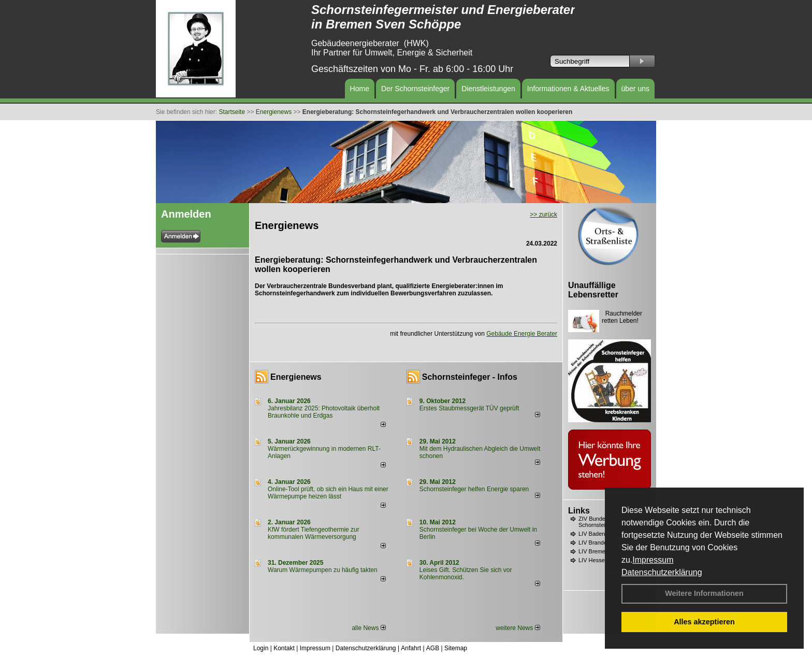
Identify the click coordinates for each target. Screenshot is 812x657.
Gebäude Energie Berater (522, 334)
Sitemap (456, 648)
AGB (433, 648)
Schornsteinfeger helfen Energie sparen (474, 489)
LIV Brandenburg (600, 542)
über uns (635, 89)
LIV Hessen (593, 560)
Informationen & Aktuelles (568, 89)
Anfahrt (411, 648)
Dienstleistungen (488, 89)
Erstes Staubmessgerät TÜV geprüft (469, 408)
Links (579, 511)
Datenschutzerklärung (662, 572)
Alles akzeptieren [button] (704, 622)
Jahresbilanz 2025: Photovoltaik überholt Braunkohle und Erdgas (324, 412)
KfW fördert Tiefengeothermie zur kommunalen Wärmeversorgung (314, 533)
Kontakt (284, 648)
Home (360, 89)
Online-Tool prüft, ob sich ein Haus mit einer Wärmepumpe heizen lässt (328, 493)
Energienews (296, 377)
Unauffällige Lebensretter (593, 290)
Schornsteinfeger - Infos (470, 377)
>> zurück (543, 215)
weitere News (518, 628)
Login (261, 648)
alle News (368, 628)
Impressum (653, 560)
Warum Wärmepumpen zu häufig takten (323, 570)
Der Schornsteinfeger (415, 89)
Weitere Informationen (704, 593)
